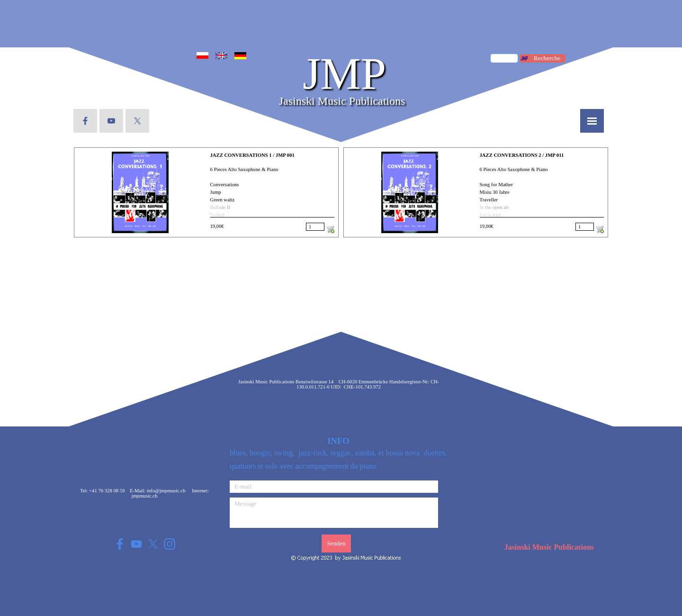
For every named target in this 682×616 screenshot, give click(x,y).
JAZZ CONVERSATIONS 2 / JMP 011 (522, 155)
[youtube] (111, 121)
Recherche (547, 58)
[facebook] (85, 121)
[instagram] (169, 544)
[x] (137, 121)
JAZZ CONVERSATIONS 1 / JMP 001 (252, 155)
